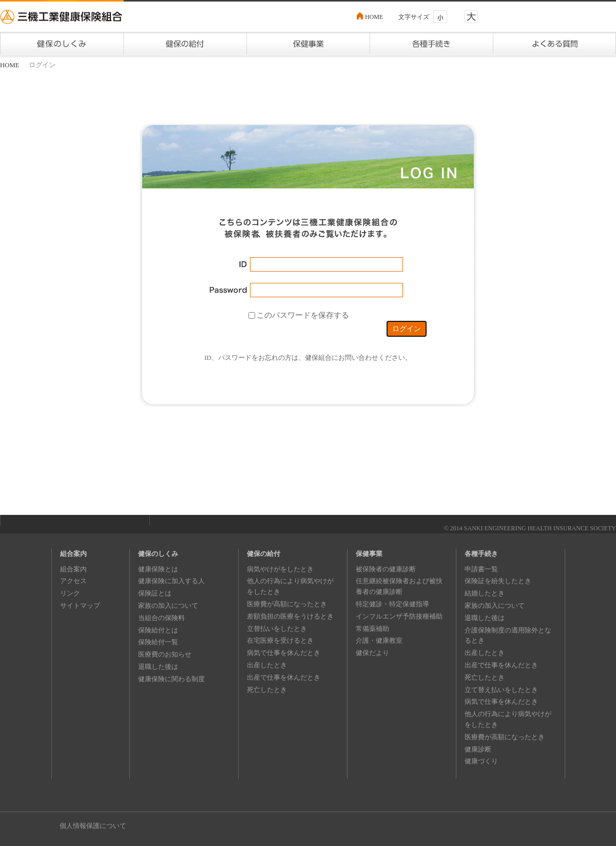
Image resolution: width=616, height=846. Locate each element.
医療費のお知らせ (165, 654)
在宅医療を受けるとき (280, 640)
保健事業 (369, 554)
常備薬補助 (372, 629)
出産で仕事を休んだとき (284, 677)
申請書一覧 (481, 569)
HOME (374, 17)
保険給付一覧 (158, 642)
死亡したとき (267, 690)
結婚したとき (485, 593)
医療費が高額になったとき (287, 604)
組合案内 (73, 554)
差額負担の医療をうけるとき (290, 616)
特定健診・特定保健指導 (392, 604)
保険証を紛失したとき (498, 581)
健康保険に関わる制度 (171, 679)
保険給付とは (158, 630)
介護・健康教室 (379, 640)
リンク (70, 593)
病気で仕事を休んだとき (284, 653)
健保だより (372, 653)
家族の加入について (168, 605)
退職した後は (158, 667)
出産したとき (267, 665)
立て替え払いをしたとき (501, 690)
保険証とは (155, 593)
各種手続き (481, 554)
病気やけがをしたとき (280, 569)
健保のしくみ (158, 554)
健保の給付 (264, 554)
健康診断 (478, 749)
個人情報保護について (93, 826)
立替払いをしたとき (277, 629)
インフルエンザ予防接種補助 (399, 616)
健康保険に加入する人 (171, 581)
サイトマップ (80, 605)
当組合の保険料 (161, 618)
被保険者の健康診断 (386, 569)
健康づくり (481, 761)
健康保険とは (158, 569)
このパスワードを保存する (303, 315)
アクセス (73, 581)
